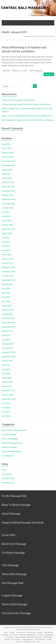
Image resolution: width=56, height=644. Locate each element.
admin (8, 71)
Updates (12, 632)
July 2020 (6, 288)
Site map (40, 632)
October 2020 (8, 276)
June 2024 (6, 174)
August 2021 (7, 233)
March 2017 (7, 386)
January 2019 (7, 348)
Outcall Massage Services (12, 443)
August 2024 (7, 169)
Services (40, 635)
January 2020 (7, 314)
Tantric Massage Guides (12, 451)
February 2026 (8, 153)
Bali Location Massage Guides (14, 430)
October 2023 (8, 195)
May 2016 (6, 412)
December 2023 (8, 186)
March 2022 (7, 220)
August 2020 (7, 284)
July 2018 (6, 365)
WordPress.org (8, 483)
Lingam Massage (12, 595)
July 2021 (6, 237)
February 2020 (8, 310)
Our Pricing (14, 635)
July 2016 (6, 403)
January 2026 (7, 157)
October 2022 (8, 208)
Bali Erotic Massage (14, 544)
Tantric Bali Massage (15, 604)
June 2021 (6, 242)
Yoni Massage (10, 565)
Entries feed (7, 474)
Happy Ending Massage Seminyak (23, 522)
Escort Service (16, 639)
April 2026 (6, 144)
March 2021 (7, 254)
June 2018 (6, 369)
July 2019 (6, 335)
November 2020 (8, 271)
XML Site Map (31, 632)
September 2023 (9, 199)
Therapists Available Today (28, 635)
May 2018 (6, 373)
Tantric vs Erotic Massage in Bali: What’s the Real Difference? (27, 116)
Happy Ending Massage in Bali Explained (18, 100)
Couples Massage (9, 434)
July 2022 (6, 212)
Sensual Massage (40, 639)
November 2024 (8, 165)
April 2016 (6, 416)
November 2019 (8, 322)
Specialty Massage (9, 447)
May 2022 (6, 216)
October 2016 (8, 395)
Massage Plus (27, 642)
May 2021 (6, 246)
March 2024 (7, 178)
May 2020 (6, 297)
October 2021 (8, 225)
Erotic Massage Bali (10, 439)
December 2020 (8, 267)
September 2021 (9, 229)
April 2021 (6, 250)
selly (38, 642)
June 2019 (6, 339)
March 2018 (7, 378)
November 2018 (8, 352)
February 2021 (8, 259)
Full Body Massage (13, 553)
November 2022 (8, 203)
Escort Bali (8, 535)
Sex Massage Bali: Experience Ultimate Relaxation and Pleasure (28, 120)
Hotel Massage (11, 513)
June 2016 (6, 407)
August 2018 (7, 361)
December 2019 (8, 318)
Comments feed (8, 478)
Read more (49, 74)
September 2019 (9, 327)
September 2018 (9, 356)
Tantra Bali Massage (14, 574)
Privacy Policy (21, 632)
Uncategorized (37, 71)
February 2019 (8, 344)
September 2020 (9, 280)
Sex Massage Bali (12, 583)
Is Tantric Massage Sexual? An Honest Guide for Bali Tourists (27, 104)
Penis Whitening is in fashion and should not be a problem (24, 49)
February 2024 (8, 182)
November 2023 (8, 191)
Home (34, 36)
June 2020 (6, 293)
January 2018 (7, 382)
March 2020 (7, 305)
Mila (34, 642)
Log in (4, 470)
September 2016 (9, 399)
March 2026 (7, 148)
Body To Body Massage (16, 505)
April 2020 (6, 301)
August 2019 (7, 331)
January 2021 (7, 263)
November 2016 (8, 390)
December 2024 (8, 161)
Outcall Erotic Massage (16, 613)
